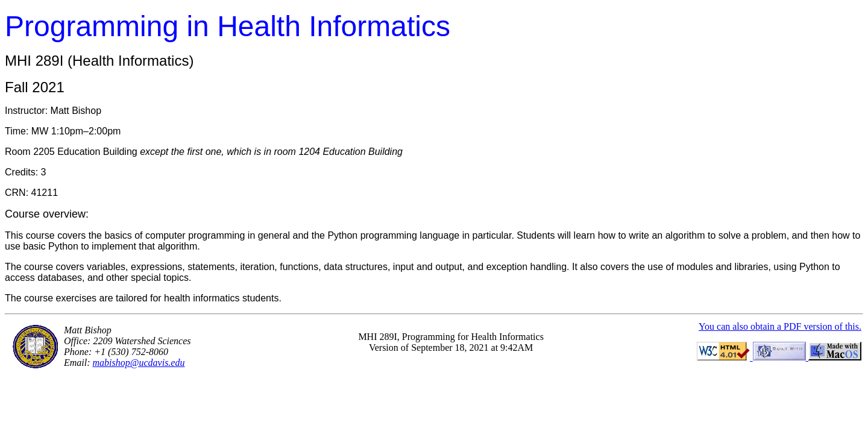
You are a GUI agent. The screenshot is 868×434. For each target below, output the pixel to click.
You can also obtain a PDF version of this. (780, 326)
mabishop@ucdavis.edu (139, 363)
